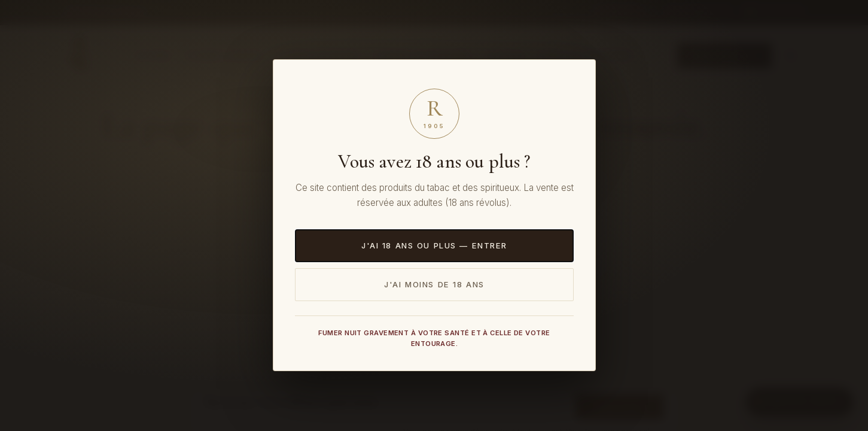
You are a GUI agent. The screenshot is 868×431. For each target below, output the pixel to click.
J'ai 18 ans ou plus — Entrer (434, 245)
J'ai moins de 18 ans (434, 284)
